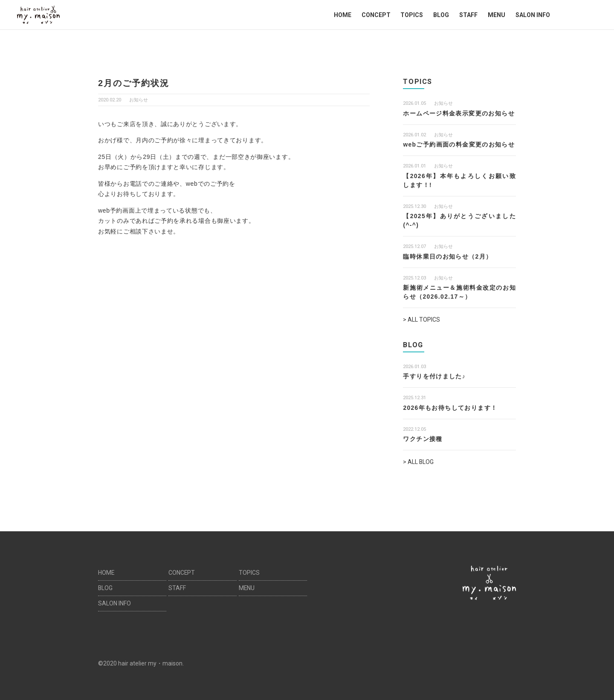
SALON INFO (533, 15)
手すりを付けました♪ (434, 376)
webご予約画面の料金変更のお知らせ (459, 144)
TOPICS (412, 15)
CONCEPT (376, 15)
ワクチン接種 (423, 439)
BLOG (441, 15)
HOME (343, 15)
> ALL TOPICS (421, 320)
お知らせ (139, 100)
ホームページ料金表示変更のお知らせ (459, 113)
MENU (497, 15)
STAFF (468, 15)
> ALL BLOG (419, 462)
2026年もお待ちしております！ (450, 407)
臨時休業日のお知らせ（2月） (447, 256)
